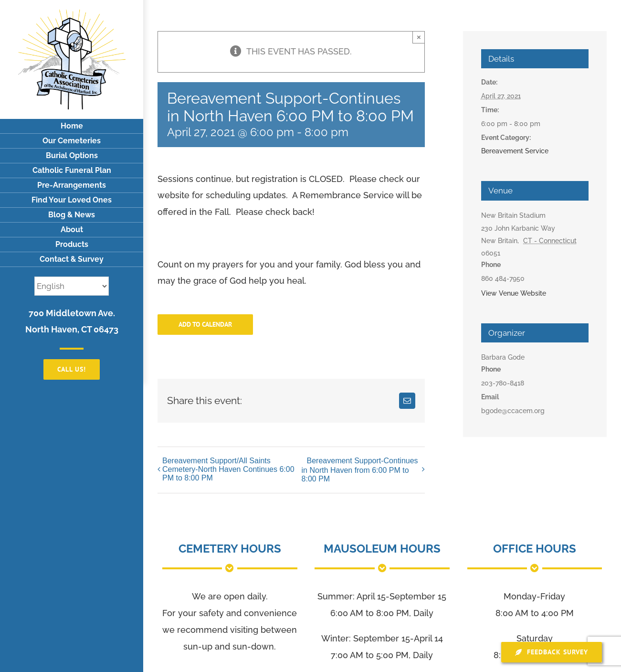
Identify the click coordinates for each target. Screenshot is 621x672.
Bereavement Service (515, 151)
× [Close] (419, 37)
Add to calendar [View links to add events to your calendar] (205, 325)
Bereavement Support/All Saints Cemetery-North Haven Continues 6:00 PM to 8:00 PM (228, 469)
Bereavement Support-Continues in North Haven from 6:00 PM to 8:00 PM (360, 470)
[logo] (72, 14)
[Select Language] (72, 286)
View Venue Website (514, 293)
